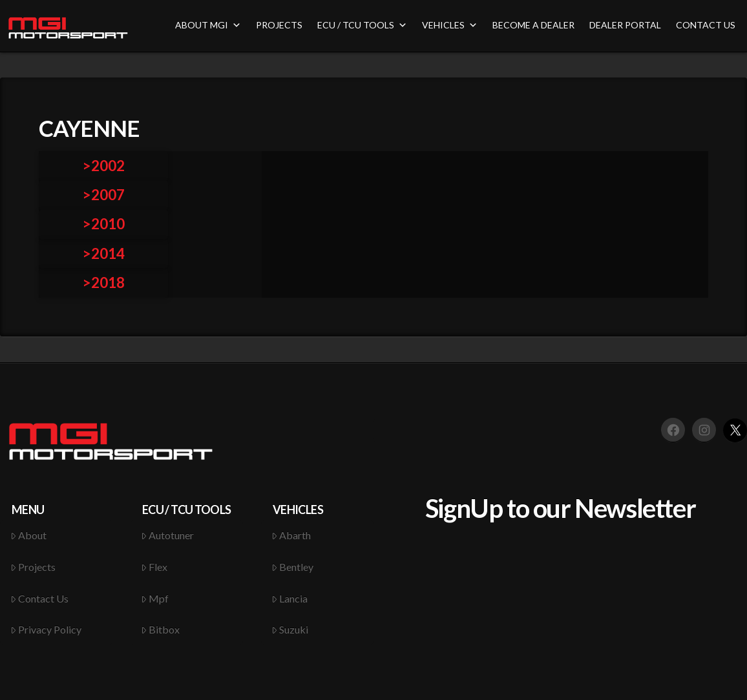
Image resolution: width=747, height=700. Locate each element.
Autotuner (168, 535)
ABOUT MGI (208, 25)
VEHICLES (450, 25)
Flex (154, 567)
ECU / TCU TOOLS (362, 25)
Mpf (155, 598)
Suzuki (290, 629)
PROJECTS (279, 25)
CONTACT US (706, 25)
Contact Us (40, 598)
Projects (33, 567)
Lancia (290, 598)
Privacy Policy (46, 629)
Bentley (293, 567)
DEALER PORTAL (625, 25)
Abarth (291, 535)
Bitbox (161, 629)
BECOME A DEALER (533, 25)
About (29, 535)
